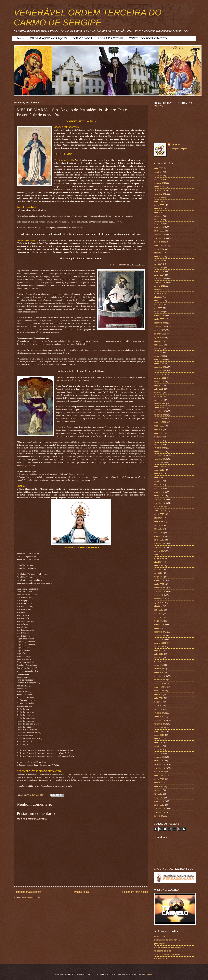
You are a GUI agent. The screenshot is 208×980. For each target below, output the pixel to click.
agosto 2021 (159, 382)
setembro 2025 (160, 201)
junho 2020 (158, 433)
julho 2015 (158, 650)
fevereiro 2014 (160, 713)
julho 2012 (158, 783)
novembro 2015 (160, 636)
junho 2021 (158, 389)
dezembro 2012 (160, 764)
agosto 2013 (159, 735)
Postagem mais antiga (135, 892)
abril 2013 (158, 750)
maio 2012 (158, 790)
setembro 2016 (160, 599)
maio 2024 (158, 260)
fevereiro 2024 (160, 271)
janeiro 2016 (159, 628)
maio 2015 (158, 658)
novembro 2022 (160, 326)
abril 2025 (158, 220)
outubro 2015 (159, 639)
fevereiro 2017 (160, 580)
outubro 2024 (159, 242)
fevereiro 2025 (160, 227)
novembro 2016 (160, 591)
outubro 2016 (159, 595)
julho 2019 (158, 474)
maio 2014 (158, 702)
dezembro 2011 (160, 808)
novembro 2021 (160, 371)
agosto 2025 (159, 205)
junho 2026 (158, 168)
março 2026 (159, 179)
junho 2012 (158, 787)
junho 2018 (158, 521)
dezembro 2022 (160, 323)
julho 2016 (158, 606)
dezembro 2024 (160, 234)
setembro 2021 (160, 378)
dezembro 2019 (160, 455)
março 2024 (159, 268)
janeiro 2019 (159, 496)
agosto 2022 (159, 337)
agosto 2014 (159, 691)
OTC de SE (176, 145)
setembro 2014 (160, 687)
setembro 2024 (160, 245)
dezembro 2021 (160, 367)
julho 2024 (158, 253)
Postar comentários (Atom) (32, 898)
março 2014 (159, 709)
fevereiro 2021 (160, 404)
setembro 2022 (160, 334)
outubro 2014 (159, 683)
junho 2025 (158, 212)
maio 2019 (158, 481)
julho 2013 (158, 739)
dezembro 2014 (160, 676)
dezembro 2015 (160, 632)
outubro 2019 (159, 463)
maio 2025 (158, 216)
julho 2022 (158, 341)
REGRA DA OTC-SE (110, 38)
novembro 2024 (160, 238)
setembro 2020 (160, 422)
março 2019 (159, 488)
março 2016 (159, 621)
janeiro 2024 (159, 275)
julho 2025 (158, 209)
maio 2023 (158, 304)
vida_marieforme (161, 958)
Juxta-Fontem (160, 936)
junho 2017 (158, 566)
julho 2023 (158, 297)
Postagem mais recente (27, 892)
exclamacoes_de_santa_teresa (167, 940)
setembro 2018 (160, 510)
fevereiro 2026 (160, 183)
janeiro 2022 (159, 363)
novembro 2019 (160, 459)
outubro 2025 (159, 198)
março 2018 (159, 533)
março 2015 (159, 665)
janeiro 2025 (159, 231)
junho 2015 (158, 654)
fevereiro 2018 (160, 536)
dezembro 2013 (160, 720)
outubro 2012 (159, 772)
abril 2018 (158, 529)
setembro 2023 (160, 290)
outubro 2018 (159, 507)
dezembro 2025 (160, 190)
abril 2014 (158, 705)
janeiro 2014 (159, 716)
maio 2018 (158, 525)
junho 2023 (158, 301)
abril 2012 (158, 794)
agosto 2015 (159, 647)
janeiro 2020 (159, 452)
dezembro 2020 (160, 411)
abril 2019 (158, 485)
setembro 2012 (160, 775)
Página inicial (82, 892)
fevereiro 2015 (160, 669)
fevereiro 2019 (160, 492)
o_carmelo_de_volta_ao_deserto (167, 955)
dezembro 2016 (160, 588)
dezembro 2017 (160, 544)
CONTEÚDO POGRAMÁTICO (148, 38)
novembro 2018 (160, 503)
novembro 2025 (160, 194)
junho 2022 (158, 345)
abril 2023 (158, 308)
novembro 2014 (160, 680)
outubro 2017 (159, 551)
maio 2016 (158, 613)
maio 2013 (158, 746)
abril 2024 (158, 264)
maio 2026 (158, 172)
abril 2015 (158, 661)
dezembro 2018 (160, 499)
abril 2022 (158, 352)
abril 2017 (158, 573)
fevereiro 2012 (160, 801)
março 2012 (159, 797)
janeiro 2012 (159, 805)
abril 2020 (158, 441)
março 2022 (159, 356)
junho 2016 (158, 610)
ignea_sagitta (159, 944)
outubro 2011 (159, 816)
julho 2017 (158, 562)
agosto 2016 (159, 602)
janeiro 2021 (159, 407)
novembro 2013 (160, 724)
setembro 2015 (160, 643)
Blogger (149, 974)
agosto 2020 (159, 426)
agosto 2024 (159, 249)
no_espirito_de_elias (162, 951)
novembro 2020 (160, 415)
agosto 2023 (159, 293)
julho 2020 (158, 429)
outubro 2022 (159, 330)
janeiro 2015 (159, 672)
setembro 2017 (160, 555)
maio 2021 (158, 393)
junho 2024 (158, 257)
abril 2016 (158, 617)
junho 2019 (158, 477)
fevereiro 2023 (160, 315)
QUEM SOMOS (82, 38)
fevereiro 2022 (160, 360)
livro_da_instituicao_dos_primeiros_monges (172, 947)
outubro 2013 (159, 728)
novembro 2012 (160, 768)
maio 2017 (158, 569)
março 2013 (159, 753)
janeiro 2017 (159, 584)
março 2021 (159, 400)
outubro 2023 (159, 286)
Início (21, 38)
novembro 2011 (160, 812)
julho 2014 (158, 694)
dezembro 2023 (160, 279)
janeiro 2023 (159, 319)
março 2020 (159, 444)
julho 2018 (158, 518)
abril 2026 (158, 176)
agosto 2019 (159, 470)
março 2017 (159, 577)
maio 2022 (158, 349)
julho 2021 (158, 385)
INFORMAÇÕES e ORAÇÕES (48, 38)
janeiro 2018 (159, 540)
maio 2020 (158, 437)
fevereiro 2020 (160, 448)
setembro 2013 (160, 731)
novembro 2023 (160, 282)
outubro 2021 (159, 374)
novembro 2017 (160, 547)
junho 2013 (158, 742)
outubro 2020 (159, 418)
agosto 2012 (159, 779)
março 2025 (159, 223)
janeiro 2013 (159, 761)
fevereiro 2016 (160, 624)
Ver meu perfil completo (178, 149)
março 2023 (159, 312)
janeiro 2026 (159, 187)
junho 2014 (158, 698)
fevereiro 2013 (160, 757)
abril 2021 (158, 396)
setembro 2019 (160, 466)
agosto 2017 (159, 558)
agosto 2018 (159, 514)
